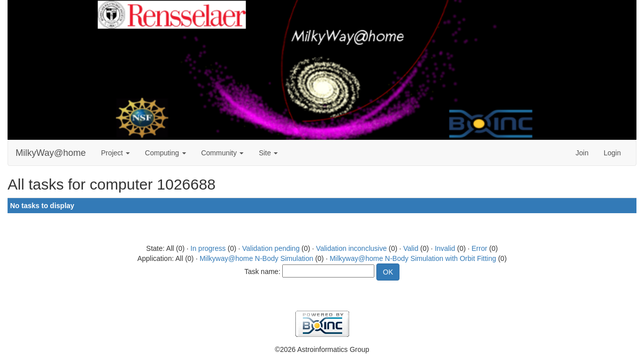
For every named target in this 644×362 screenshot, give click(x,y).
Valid (411, 248)
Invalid (445, 248)
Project (115, 153)
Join (582, 153)
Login (612, 153)
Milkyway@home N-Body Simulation (257, 258)
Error (479, 248)
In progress (208, 248)
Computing (166, 153)
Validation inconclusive (351, 248)
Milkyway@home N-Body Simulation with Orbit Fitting (413, 258)
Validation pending (271, 248)
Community (223, 153)
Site (268, 153)
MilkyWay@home (51, 153)
